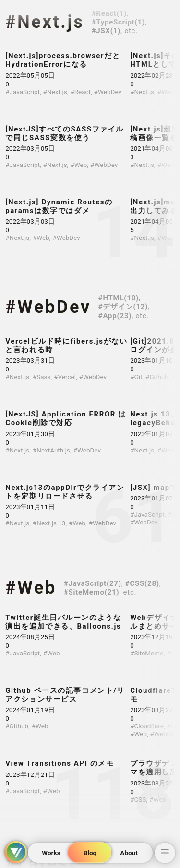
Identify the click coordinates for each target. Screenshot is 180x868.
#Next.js (45, 22)
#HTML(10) (119, 298)
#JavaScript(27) (93, 583)
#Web (31, 588)
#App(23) (115, 316)
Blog (90, 853)
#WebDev (48, 307)
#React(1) (109, 13)
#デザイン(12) (123, 307)
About (129, 853)
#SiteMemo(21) (91, 592)
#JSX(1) (106, 31)
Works (51, 853)
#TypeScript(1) (118, 22)
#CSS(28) (142, 583)
